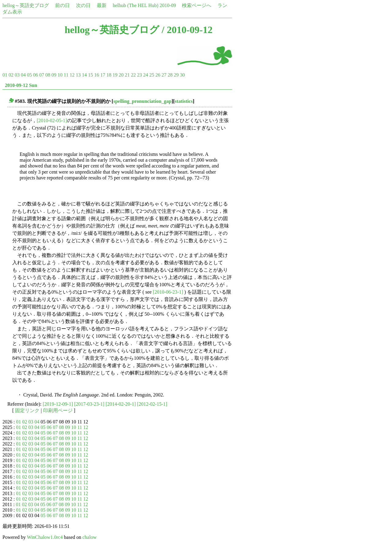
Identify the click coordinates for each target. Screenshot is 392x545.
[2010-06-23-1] (168, 292)
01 (5, 75)
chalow (89, 537)
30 (182, 75)
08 (48, 75)
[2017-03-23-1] (89, 404)
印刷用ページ (58, 410)
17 (103, 75)
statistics (184, 101)
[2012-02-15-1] (152, 404)
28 (170, 75)
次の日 (83, 5)
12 (72, 75)
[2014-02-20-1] (121, 404)
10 (60, 75)
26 (158, 75)
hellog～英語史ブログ (26, 5)
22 (133, 75)
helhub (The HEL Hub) (136, 5)
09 (54, 75)
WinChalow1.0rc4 (45, 537)
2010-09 (168, 5)
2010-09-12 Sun (21, 85)
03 (17, 75)
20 (121, 75)
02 (11, 75)
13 (78, 75)
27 (164, 75)
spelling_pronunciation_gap (142, 101)
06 (36, 75)
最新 (102, 5)
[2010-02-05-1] (52, 120)
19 (115, 75)
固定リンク (27, 410)
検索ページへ (197, 5)
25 (152, 75)
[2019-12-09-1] (58, 404)
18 (109, 75)
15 (90, 75)
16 (96, 75)
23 (139, 75)
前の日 (62, 5)
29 (176, 75)
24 (145, 75)
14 (84, 75)
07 (42, 75)
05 (29, 75)
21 (127, 75)
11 (66, 75)
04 (23, 75)
